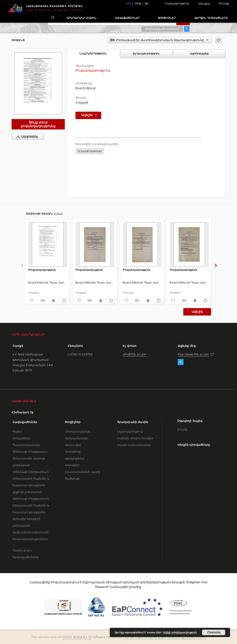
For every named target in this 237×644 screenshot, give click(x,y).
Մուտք (224, 3)
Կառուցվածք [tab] (199, 54)
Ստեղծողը (73, 452)
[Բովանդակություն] (48, 244)
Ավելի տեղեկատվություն (180, 632)
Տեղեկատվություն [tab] (146, 54)
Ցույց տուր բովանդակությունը (38, 124)
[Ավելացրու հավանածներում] (218, 40)
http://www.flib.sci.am (193, 354)
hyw (138, 4)
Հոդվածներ (21, 438)
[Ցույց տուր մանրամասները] (63, 300)
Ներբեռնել (26, 137)
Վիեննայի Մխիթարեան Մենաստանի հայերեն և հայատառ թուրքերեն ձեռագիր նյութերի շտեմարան (31, 512)
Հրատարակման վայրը (83, 472)
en (147, 4)
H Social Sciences (90, 151)
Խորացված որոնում (162, 29)
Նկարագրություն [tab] (93, 54)
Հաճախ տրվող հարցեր (135, 438)
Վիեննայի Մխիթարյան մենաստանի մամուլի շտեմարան (30, 458)
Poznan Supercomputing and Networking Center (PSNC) (164, 637)
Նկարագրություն (130, 431)
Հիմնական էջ (23, 412)
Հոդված (82, 103)
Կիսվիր (204, 4)
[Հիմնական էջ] (52, 18)
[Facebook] (181, 362)
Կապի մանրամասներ (134, 445)
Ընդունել (214, 632)
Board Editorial (86, 88)
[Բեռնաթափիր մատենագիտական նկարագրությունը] (42, 300)
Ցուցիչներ (167, 18)
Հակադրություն (177, 3)
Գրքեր (17, 431)
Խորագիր (72, 465)
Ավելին (197, 312)
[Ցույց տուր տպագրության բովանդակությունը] (53, 300)
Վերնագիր (73, 445)
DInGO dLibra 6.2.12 (77, 637)
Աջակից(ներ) (75, 458)
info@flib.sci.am (134, 354)
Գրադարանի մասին (82, 18)
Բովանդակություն (42, 270)
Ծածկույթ (72, 478)
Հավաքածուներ (127, 18)
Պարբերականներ (26, 445)
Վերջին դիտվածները (211, 18)
